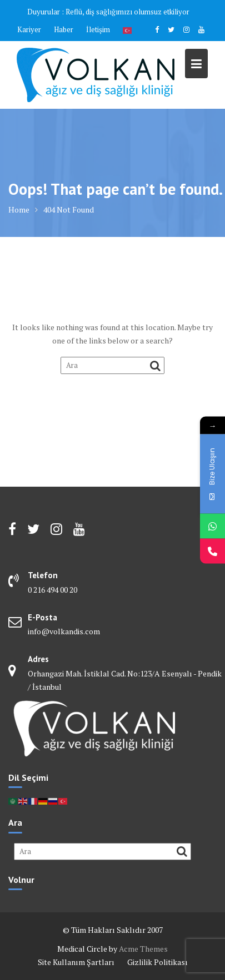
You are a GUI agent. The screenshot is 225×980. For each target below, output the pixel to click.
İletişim (98, 29)
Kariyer (29, 29)
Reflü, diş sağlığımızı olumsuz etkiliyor (127, 12)
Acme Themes (143, 949)
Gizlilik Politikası (157, 962)
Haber (64, 29)
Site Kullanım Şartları (76, 962)
